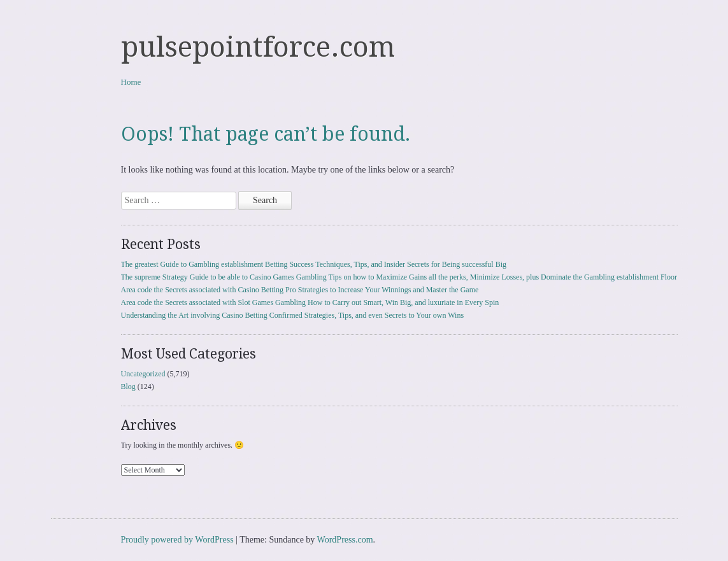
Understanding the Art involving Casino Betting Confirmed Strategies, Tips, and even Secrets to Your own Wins (293, 315)
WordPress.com (345, 540)
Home (131, 82)
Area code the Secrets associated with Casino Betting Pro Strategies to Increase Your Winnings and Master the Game (300, 290)
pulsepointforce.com (258, 47)
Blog (128, 387)
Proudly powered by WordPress (177, 540)
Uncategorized (143, 374)
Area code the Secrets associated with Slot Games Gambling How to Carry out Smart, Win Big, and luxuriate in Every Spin (310, 302)
